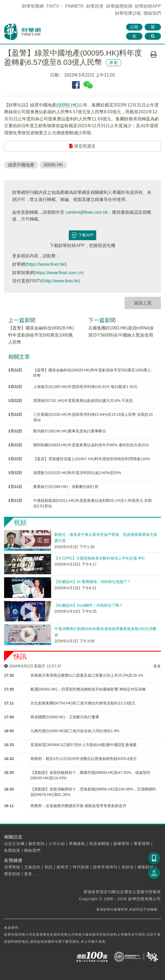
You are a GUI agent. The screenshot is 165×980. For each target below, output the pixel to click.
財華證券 (95, 6)
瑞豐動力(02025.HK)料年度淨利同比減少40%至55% (77, 473)
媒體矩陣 (119, 6)
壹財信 (128, 867)
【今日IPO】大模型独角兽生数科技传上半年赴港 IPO (99, 558)
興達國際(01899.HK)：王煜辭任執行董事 (65, 717)
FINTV (53, 6)
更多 (157, 666)
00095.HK (67, 105)
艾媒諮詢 (32, 867)
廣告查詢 (36, 844)
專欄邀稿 (77, 844)
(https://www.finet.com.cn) (59, 273)
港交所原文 (82, 146)
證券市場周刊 (105, 867)
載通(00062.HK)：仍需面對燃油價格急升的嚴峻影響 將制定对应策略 (88, 689)
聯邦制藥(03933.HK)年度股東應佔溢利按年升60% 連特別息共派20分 (91, 445)
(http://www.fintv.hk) (61, 281)
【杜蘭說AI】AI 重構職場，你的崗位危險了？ (93, 582)
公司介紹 (57, 844)
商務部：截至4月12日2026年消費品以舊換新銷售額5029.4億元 (84, 759)
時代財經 (81, 867)
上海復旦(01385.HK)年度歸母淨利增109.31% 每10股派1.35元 (85, 387)
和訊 (49, 867)
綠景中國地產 (21, 165)
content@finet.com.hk (87, 212)
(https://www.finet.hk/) (46, 264)
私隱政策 (12, 850)
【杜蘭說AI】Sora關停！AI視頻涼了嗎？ (89, 605)
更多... (30, 874)
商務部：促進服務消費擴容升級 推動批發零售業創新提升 (79, 806)
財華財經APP (148, 6)
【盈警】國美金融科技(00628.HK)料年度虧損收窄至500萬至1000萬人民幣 (41, 335)
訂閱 (134, 27)
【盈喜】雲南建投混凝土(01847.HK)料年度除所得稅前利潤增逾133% (91, 459)
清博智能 (12, 867)
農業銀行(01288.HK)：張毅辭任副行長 (66, 487)
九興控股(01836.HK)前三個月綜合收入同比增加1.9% (75, 731)
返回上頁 (143, 303)
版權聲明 (122, 844)
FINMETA (74, 6)
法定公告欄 (14, 844)
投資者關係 (99, 844)
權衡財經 (146, 867)
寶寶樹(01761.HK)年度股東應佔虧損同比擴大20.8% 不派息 (83, 401)
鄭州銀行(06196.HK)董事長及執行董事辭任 (70, 431)
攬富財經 (12, 874)
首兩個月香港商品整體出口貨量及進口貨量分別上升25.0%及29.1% (87, 675)
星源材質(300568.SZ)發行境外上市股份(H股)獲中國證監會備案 (84, 745)
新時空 (63, 867)
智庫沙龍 (128, 13)
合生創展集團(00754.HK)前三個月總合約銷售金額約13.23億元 (83, 703)
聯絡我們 (152, 13)
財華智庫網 (33, 6)
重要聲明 (142, 844)
